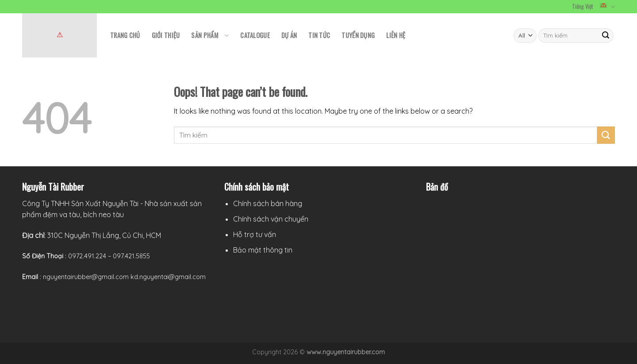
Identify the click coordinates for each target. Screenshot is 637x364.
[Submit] (606, 135)
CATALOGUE (255, 35)
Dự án (289, 35)
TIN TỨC (319, 35)
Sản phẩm (210, 35)
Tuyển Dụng (358, 35)
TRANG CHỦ (125, 35)
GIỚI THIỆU (166, 35)
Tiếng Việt (593, 7)
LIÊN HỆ (396, 35)
